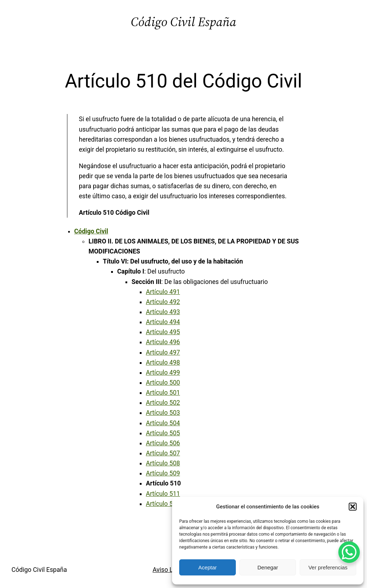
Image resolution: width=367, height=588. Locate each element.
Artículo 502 (163, 403)
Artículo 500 (163, 383)
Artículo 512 (163, 504)
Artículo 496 (163, 342)
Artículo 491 (163, 292)
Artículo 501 (163, 393)
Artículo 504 (163, 423)
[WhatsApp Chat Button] (349, 552)
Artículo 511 (163, 494)
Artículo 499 (163, 373)
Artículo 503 (163, 413)
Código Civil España (183, 22)
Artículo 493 (163, 312)
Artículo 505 (163, 433)
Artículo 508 (163, 463)
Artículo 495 (163, 332)
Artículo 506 (163, 443)
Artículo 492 (163, 302)
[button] (353, 507)
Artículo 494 (163, 322)
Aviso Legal (169, 570)
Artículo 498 (163, 362)
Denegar (268, 567)
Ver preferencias (328, 567)
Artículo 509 (163, 473)
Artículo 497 (163, 352)
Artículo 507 (163, 453)
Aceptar (208, 567)
